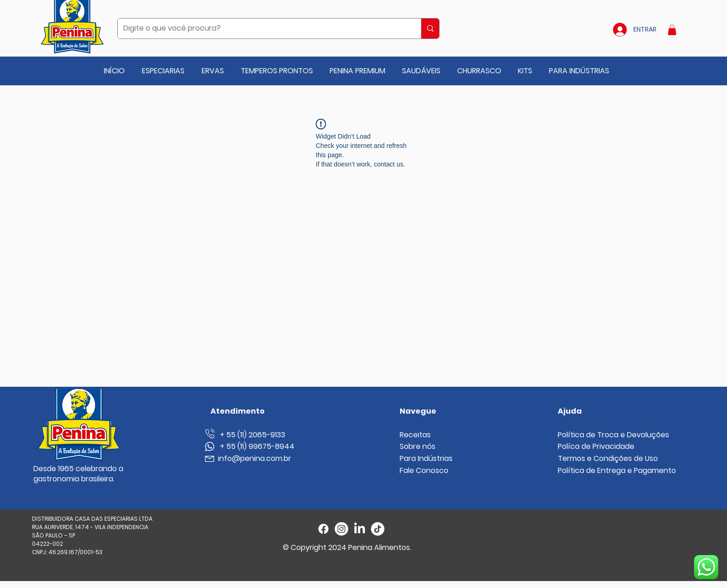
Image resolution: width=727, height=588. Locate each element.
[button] (672, 30)
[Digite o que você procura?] (262, 29)
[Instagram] (341, 529)
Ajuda (570, 411)
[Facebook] (323, 529)
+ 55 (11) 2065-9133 (249, 435)
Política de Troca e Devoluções (613, 435)
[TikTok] (378, 529)
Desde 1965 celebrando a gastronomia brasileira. (78, 474)
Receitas (415, 435)
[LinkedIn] (360, 529)
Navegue (418, 411)
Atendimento (238, 411)
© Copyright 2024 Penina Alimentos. (347, 547)
